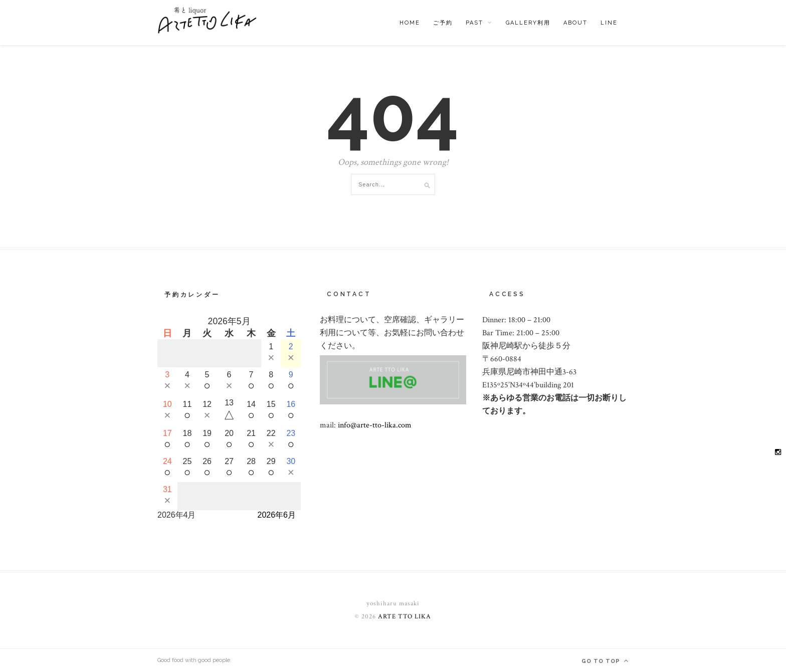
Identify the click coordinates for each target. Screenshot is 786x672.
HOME (410, 23)
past (474, 23)
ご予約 (443, 23)
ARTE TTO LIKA (405, 617)
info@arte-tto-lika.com (375, 425)
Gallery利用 (528, 23)
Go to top (605, 661)
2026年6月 (277, 515)
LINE (609, 23)
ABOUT (575, 23)
